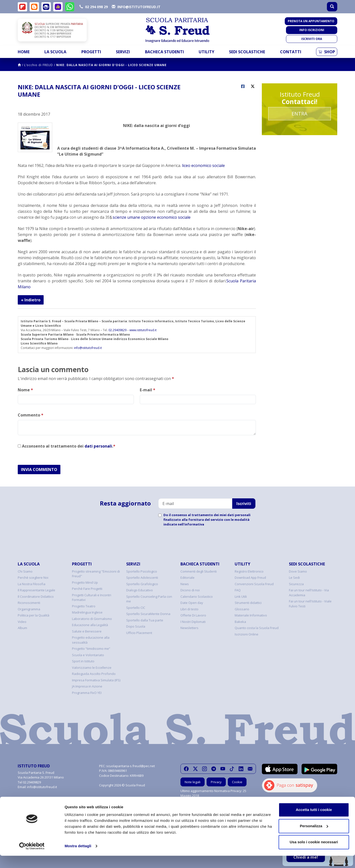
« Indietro (31, 300)
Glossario (242, 609)
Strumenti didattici (248, 603)
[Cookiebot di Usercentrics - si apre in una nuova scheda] (32, 858)
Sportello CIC (136, 608)
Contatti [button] (291, 52)
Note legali (193, 782)
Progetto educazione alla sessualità (91, 640)
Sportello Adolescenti (142, 578)
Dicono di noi (190, 590)
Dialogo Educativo (140, 590)
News (185, 584)
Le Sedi (294, 578)
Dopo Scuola (136, 626)
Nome (25, 390)
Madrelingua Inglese (87, 612)
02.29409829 (117, 330)
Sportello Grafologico (142, 584)
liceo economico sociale (203, 165)
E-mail (148, 390)
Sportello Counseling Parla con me (149, 599)
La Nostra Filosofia (32, 584)
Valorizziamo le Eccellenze (92, 668)
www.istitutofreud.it (143, 330)
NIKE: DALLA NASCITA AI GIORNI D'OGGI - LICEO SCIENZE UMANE (111, 65)
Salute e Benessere (87, 631)
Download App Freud (250, 578)
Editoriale (187, 578)
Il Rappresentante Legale (36, 590)
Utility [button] (206, 52)
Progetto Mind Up (85, 582)
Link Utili (241, 597)
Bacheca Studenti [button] (164, 52)
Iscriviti (244, 504)
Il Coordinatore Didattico (36, 597)
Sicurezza (296, 584)
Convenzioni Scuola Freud (254, 584)
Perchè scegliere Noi (33, 578)
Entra (300, 114)
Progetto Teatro (84, 606)
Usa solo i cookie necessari (314, 854)
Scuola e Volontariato (88, 655)
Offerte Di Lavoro (193, 615)
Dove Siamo (298, 571)
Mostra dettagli (78, 858)
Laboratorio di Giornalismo (92, 619)
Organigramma (29, 609)
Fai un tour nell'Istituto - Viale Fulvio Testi (310, 604)
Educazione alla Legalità (90, 625)
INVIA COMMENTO (39, 470)
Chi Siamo (25, 571)
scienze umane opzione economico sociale (152, 217)
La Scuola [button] (55, 52)
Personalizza (314, 838)
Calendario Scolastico (197, 597)
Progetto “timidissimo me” (91, 649)
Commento (31, 415)
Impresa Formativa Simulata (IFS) (96, 680)
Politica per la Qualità (34, 615)
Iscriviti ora (312, 39)
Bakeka (240, 622)
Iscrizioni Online (247, 634)
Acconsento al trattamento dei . (67, 446)
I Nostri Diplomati (193, 622)
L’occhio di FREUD (39, 65)
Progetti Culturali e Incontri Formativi (92, 597)
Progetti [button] (91, 52)
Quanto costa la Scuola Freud (257, 628)
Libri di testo (189, 609)
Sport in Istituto (83, 661)
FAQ (238, 590)
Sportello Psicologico (142, 571)
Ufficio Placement (139, 633)
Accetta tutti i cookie (314, 822)
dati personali (98, 446)
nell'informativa (191, 524)
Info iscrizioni (312, 30)
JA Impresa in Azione (87, 686)
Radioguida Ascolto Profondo (94, 674)
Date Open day (192, 603)
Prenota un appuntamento (311, 21)
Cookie (237, 782)
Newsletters (189, 628)
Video (22, 622)
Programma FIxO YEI (87, 693)
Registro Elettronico (249, 571)
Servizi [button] (123, 52)
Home (24, 52)
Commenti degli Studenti (199, 571)
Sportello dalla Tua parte (145, 620)
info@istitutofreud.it (88, 348)
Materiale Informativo (251, 615)
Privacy (216, 782)
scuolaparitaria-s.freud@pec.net (131, 766)
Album (22, 628)
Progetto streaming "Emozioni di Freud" (96, 574)
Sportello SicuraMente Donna (148, 614)
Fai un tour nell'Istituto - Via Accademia (309, 593)
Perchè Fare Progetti (87, 589)
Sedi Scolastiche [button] (247, 52)
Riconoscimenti (29, 603)
